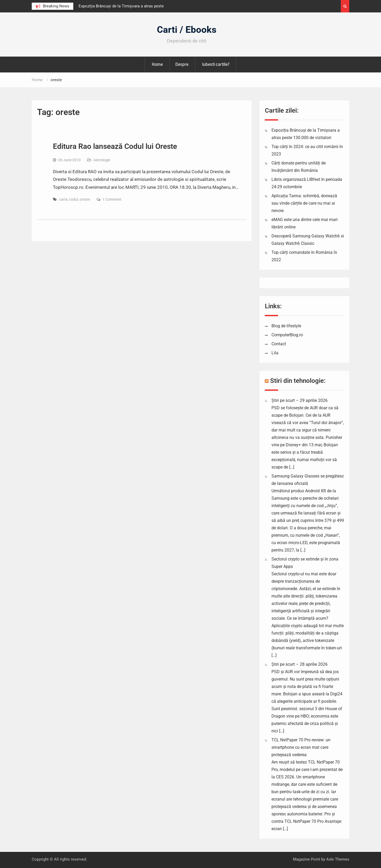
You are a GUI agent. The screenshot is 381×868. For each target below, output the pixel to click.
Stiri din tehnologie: (298, 381)
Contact (279, 344)
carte (63, 199)
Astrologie (102, 160)
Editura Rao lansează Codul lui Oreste (115, 146)
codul (74, 199)
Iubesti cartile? (216, 64)
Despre (182, 64)
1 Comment (112, 199)
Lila (275, 353)
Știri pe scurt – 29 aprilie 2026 (300, 400)
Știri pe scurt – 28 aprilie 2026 (300, 664)
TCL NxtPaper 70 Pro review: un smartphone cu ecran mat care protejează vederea (301, 747)
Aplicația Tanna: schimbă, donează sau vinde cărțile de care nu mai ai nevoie (304, 203)
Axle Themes (338, 859)
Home (157, 64)
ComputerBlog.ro (287, 335)
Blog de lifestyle (286, 326)
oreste (85, 199)
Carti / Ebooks (187, 30)
